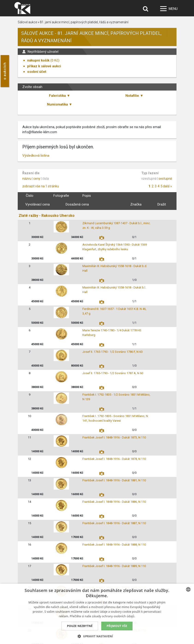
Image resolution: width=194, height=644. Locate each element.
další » (167, 186)
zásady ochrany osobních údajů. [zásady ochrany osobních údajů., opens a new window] (114, 616)
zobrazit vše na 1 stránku (41, 186)
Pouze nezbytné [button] (80, 626)
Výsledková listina (36, 156)
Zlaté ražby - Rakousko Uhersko (47, 216)
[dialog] (97, 614)
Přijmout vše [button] (117, 626)
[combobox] (188, 589)
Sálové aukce (27, 22)
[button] (97, 636)
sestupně (165, 179)
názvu (27, 179)
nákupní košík (38, 60)
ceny (37, 179)
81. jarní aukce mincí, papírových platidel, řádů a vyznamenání (84, 22)
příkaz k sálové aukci (44, 66)
